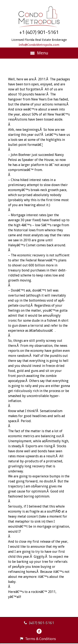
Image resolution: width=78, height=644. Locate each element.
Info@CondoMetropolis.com (39, 45)
